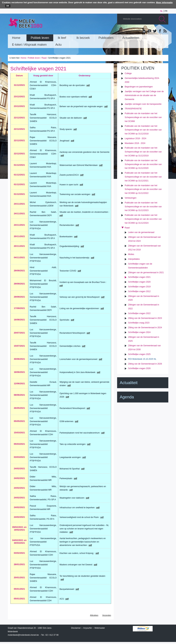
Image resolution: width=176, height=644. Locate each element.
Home (23, 58)
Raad (44, 58)
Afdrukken (94, 615)
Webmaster (100, 628)
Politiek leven (34, 58)
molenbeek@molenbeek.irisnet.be (23, 635)
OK (8, 6)
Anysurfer (87, 628)
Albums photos (149, 31)
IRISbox (143, 629)
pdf (101, 165)
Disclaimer (76, 628)
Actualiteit (129, 383)
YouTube (144, 31)
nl (161, 11)
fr (166, 11)
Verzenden (107, 615)
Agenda (127, 397)
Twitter (154, 31)
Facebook (160, 31)
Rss (165, 31)
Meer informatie (164, 2)
